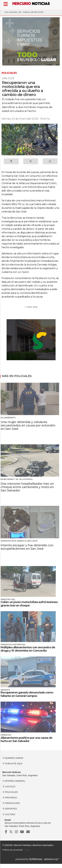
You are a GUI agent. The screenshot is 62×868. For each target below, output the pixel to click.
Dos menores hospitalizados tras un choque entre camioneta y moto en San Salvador (27, 487)
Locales (9, 786)
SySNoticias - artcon (40, 859)
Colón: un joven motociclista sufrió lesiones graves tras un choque (29, 604)
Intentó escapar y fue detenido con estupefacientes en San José (27, 547)
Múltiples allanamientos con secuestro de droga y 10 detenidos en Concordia (28, 649)
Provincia (10, 798)
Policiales (10, 792)
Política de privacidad (12, 850)
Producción (11, 803)
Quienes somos (13, 758)
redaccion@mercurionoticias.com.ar (28, 823)
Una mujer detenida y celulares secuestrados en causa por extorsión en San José (28, 425)
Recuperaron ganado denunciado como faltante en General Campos (27, 694)
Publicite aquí (12, 764)
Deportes (10, 809)
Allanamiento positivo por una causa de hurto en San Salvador (26, 740)
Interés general (14, 781)
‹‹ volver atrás (31, 307)
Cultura (9, 814)
